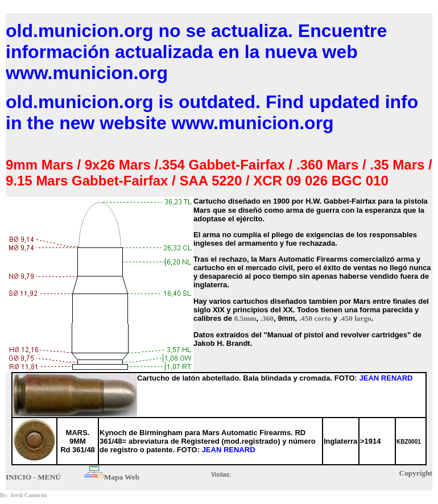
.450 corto (315, 318)
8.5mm (245, 318)
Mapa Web (122, 477)
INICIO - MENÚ (33, 477)
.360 (267, 318)
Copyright (416, 473)
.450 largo (356, 318)
